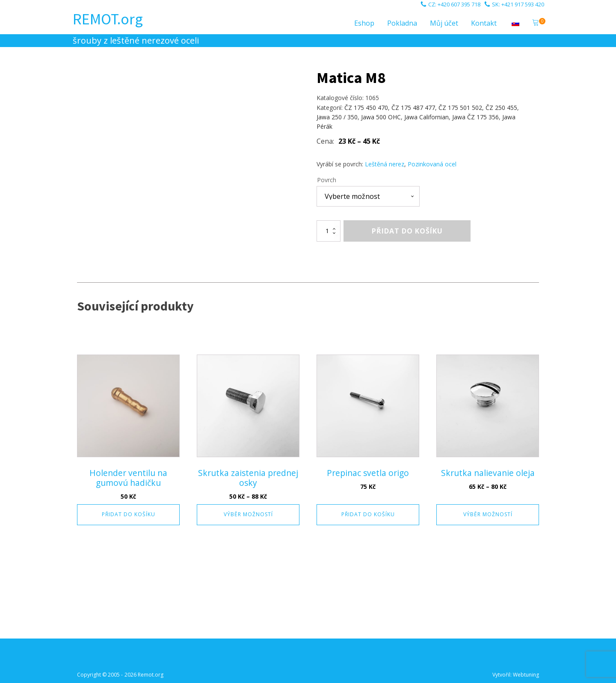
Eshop (364, 23)
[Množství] (329, 231)
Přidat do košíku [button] (129, 514)
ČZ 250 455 (501, 108)
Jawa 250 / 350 (337, 117)
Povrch (327, 180)
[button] (536, 24)
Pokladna (402, 23)
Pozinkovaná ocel (432, 164)
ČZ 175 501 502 (460, 108)
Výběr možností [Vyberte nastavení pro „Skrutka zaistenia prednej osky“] (248, 514)
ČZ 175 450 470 (366, 108)
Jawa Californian (426, 117)
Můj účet (444, 23)
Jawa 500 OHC (381, 117)
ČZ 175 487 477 (413, 108)
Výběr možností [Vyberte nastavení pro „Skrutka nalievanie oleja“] (488, 514)
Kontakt (484, 23)
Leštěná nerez (385, 164)
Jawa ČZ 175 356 (475, 117)
